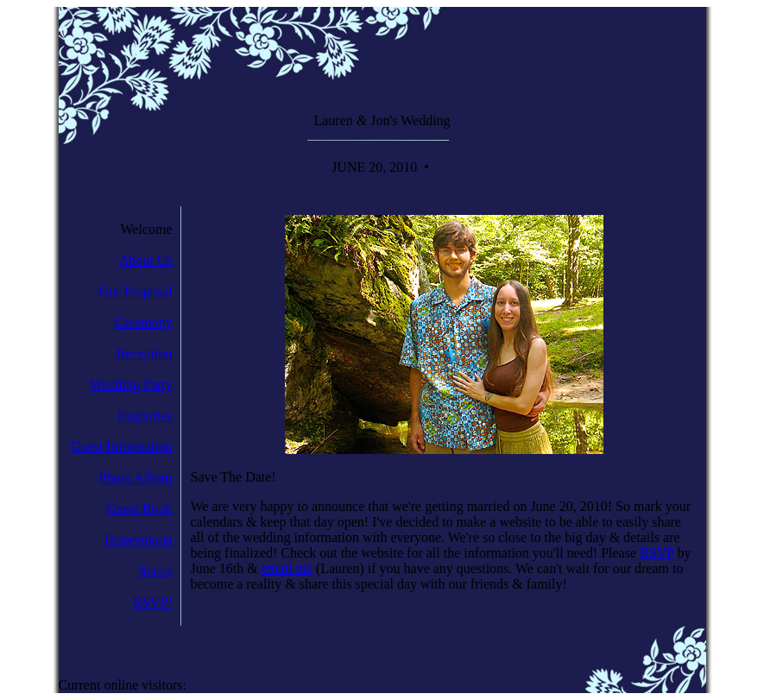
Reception (145, 353)
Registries (145, 416)
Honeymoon (138, 540)
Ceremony (144, 322)
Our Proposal (136, 291)
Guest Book (140, 509)
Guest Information (122, 447)
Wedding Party (131, 385)
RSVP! (152, 602)
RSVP (657, 553)
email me (287, 568)
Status (155, 571)
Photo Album (136, 478)
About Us (146, 260)
